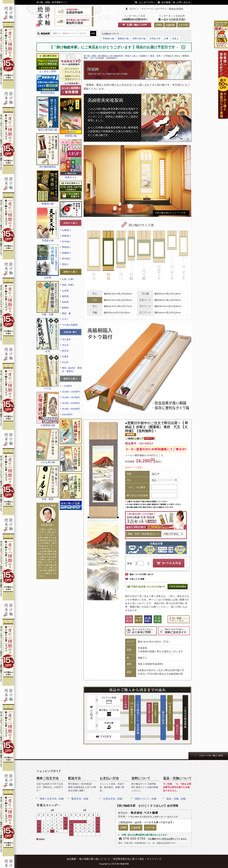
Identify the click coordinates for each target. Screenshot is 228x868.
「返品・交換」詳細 (175, 799)
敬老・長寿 (155, 56)
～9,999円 (67, 386)
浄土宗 (65, 345)
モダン (65, 319)
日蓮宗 (65, 356)
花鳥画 (65, 302)
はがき (171, 25)
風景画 (65, 296)
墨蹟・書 (66, 313)
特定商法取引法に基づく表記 (129, 859)
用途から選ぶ (131, 56)
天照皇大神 (155, 39)
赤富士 (175, 39)
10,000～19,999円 (71, 392)
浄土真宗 (66, 339)
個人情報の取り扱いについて (95, 859)
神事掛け (66, 236)
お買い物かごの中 (137, 25)
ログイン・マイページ (141, 9)
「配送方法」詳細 (79, 799)
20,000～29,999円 (71, 397)
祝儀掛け (66, 253)
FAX (159, 25)
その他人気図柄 (70, 325)
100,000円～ (68, 415)
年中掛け (66, 242)
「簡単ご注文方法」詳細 (51, 799)
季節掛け (66, 247)
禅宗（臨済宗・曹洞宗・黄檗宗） (72, 370)
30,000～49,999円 (71, 403)
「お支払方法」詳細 (112, 799)
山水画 (65, 291)
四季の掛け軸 (139, 39)
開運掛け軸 (123, 39)
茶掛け (65, 264)
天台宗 (65, 362)
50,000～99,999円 (71, 409)
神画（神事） (69, 285)
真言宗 (65, 351)
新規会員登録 (176, 9)
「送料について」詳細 (144, 799)
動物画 (65, 308)
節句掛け (66, 259)
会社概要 (166, 2)
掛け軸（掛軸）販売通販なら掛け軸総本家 (103, 56)
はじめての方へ (147, 2)
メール (184, 25)
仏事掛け (66, 230)
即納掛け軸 (108, 39)
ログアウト (161, 9)
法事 (166, 39)
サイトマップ (154, 859)
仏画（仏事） (69, 279)
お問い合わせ (184, 2)
